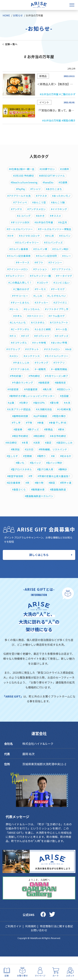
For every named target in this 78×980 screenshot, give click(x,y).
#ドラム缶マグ (57, 323)
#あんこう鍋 (58, 204)
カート (56, 972)
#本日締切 (21, 456)
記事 (7, 972)
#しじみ (38, 302)
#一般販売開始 (59, 379)
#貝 (68, 498)
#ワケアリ (59, 372)
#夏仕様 (55, 414)
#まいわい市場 (59, 351)
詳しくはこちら (51, 578)
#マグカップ (13, 358)
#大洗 (68, 414)
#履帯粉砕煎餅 (20, 428)
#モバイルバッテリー (57, 365)
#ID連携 (64, 183)
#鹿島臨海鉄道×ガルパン (39, 519)
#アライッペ (20, 204)
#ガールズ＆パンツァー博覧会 (55, 232)
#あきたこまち (55, 190)
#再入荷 (47, 400)
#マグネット (32, 358)
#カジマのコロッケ (29, 239)
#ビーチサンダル (20, 337)
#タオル (17, 323)
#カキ (10, 239)
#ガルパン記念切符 (46, 260)
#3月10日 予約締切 (23, 176)
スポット (70, 972)
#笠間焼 (64, 470)
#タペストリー (35, 323)
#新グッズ (33, 442)
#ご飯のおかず (67, 94)
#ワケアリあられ (20, 379)
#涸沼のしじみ (25, 463)
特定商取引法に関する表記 (56, 950)
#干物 (29, 435)
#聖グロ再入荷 (63, 484)
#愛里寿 (17, 442)
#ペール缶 (62, 337)
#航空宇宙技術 (41, 491)
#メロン (14, 365)
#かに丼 (50, 239)
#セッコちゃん (32, 316)
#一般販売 (40, 379)
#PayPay (20, 190)
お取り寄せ (22, 972)
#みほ (69, 358)
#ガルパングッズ (54, 246)
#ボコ (12, 344)
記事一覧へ (10, 44)
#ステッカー (41, 309)
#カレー (67, 260)
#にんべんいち (17, 330)
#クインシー (56, 267)
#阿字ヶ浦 (43, 505)
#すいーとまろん (20, 309)
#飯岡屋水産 (28, 512)
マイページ (40, 972)
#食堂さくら (61, 505)
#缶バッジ (67, 477)
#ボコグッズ (62, 344)
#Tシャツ (36, 190)
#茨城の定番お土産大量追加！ (25, 498)
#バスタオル (38, 330)
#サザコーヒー (20, 302)
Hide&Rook (35, 962)
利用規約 (31, 950)
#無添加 (43, 463)
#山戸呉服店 (40, 428)
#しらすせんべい (57, 302)
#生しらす (49, 470)
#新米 (62, 442)
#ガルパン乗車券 (18, 253)
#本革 (35, 456)
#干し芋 (15, 435)
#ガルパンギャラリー (27, 246)
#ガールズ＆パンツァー (19, 232)
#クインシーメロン (17, 274)
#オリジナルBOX (20, 225)
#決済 (47, 456)
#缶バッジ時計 (15, 484)
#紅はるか (35, 477)
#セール (14, 316)
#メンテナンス (32, 365)
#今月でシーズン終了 (57, 386)
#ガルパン (65, 239)
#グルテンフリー (15, 281)
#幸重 (41, 435)
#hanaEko (48, 183)
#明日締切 (39, 449)
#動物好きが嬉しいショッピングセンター (32, 407)
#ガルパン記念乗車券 (18, 260)
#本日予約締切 (58, 449)
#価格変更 (44, 393)
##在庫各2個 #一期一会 (21, 169)
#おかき (40, 218)
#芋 (57, 491)
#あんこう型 (39, 204)
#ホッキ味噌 (39, 351)
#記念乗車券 (54, 498)
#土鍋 (10, 414)
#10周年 (65, 169)
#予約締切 (34, 386)
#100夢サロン (47, 169)
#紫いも (51, 477)
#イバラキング (59, 211)
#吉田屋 (65, 407)
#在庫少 (23, 414)
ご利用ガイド (13, 950)
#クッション (40, 274)
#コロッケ (43, 288)
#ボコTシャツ (42, 344)
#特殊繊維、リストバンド (23, 470)
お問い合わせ (39, 954)
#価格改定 (61, 393)
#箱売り (10, 477)
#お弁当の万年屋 (49, 94)
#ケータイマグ (64, 281)
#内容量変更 (31, 400)
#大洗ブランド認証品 (19, 421)
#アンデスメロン (36, 211)
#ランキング (41, 372)
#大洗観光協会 (44, 421)
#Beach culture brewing (23, 183)
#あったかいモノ (62, 197)
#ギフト (39, 267)
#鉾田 (28, 505)
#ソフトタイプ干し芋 (57, 316)
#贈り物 (15, 505)
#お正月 (63, 225)
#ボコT (25, 344)
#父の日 (57, 463)
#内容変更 (13, 400)
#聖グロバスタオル (39, 484)
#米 (22, 477)
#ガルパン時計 (61, 253)
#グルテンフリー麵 (40, 281)
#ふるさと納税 (43, 337)
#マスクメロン (52, 358)
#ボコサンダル (19, 351)
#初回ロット (64, 400)
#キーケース (22, 267)
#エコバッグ (23, 218)
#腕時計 (23, 491)
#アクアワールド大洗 (19, 197)
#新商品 (49, 442)
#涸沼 (59, 456)
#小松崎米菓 (64, 421)
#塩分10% (39, 414)
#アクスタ (41, 197)
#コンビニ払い (62, 288)
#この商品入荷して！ (20, 288)
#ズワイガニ (61, 309)
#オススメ (56, 218)
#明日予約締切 (20, 449)
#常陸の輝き (69, 121)
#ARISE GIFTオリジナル (52, 176)
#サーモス (40, 295)
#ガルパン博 (40, 253)
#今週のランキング (22, 393)
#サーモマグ (58, 295)
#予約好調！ (16, 386)
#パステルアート (59, 330)
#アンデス (16, 211)
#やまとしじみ (21, 372)
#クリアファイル (62, 274)
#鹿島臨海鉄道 (49, 512)
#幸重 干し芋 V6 (58, 435)
